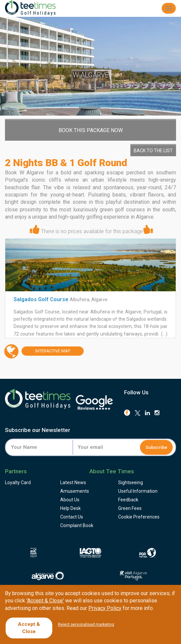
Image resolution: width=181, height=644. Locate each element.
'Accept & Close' (45, 601)
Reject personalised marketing (86, 625)
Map (46, 351)
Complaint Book (77, 525)
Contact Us (72, 517)
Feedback (128, 500)
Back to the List (153, 151)
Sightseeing (131, 483)
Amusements (75, 491)
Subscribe (157, 447)
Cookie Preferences (139, 517)
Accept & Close (29, 628)
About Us (70, 500)
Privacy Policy (105, 608)
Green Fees (130, 508)
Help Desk (70, 508)
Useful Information (138, 491)
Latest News (73, 483)
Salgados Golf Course (41, 299)
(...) (164, 334)
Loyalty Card (18, 483)
